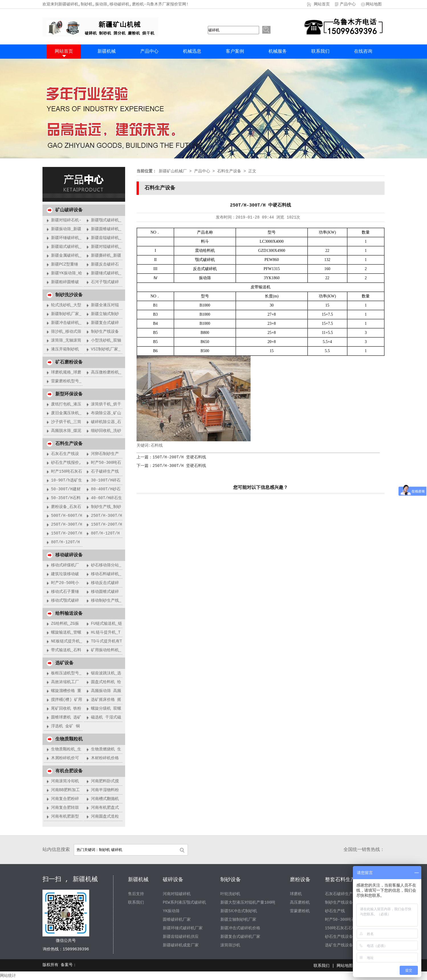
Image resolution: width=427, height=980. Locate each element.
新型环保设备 (69, 394)
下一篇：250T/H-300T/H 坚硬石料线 (171, 466)
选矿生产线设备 (339, 945)
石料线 (157, 446)
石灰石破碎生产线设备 (345, 894)
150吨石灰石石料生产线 (346, 928)
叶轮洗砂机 (230, 894)
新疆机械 (107, 52)
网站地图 (374, 4)
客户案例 (235, 52)
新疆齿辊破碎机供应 (181, 937)
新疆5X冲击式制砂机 (239, 911)
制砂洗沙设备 (69, 295)
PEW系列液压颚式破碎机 (184, 903)
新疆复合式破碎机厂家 (240, 937)
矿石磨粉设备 (69, 362)
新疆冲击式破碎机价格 (240, 928)
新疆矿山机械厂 (173, 171)
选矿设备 (64, 663)
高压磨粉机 (300, 903)
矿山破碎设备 (69, 210)
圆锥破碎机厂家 (177, 920)
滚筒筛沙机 (230, 945)
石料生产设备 (69, 444)
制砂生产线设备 (339, 903)
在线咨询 (363, 52)
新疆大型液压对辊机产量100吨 (248, 903)
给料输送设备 (69, 614)
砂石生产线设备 (339, 937)
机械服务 (278, 52)
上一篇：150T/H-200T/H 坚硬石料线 (171, 457)
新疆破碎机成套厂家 (181, 945)
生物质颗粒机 (69, 739)
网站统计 (8, 976)
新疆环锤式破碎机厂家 (183, 928)
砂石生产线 (335, 911)
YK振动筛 (171, 911)
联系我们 (320, 52)
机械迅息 (192, 52)
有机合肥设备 (69, 771)
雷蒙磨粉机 (300, 911)
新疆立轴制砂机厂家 (238, 920)
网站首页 (322, 4)
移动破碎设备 (69, 555)
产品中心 (348, 4)
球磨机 (296, 894)
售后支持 (136, 894)
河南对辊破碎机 (177, 894)
